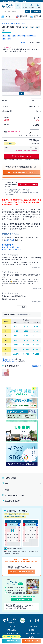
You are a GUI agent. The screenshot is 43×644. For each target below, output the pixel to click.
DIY (19, 36)
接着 (9, 36)
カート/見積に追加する (21, 156)
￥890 (36, 331)
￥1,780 (36, 345)
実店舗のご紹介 (11, 630)
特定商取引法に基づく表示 (32, 633)
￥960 (16, 349)
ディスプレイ (31, 36)
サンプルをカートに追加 (28, 184)
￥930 (26, 340)
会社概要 (32, 637)
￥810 (16, 345)
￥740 (26, 336)
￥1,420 (26, 354)
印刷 (9, 39)
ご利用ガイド (11, 626)
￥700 (16, 340)
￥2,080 (36, 349)
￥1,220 (36, 336)
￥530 (26, 331)
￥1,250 (26, 349)
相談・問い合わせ (32, 641)
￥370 (26, 327)
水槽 (24, 36)
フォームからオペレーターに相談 (22, 172)
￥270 (16, 327)
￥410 (16, 331)
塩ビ (14, 36)
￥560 (16, 336)
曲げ (4, 36)
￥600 (36, 327)
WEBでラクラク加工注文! (11, 636)
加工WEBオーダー (11, 641)
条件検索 (36, 11)
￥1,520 (36, 340)
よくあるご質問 (32, 626)
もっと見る (22, 307)
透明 (4, 39)
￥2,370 (36, 354)
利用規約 (32, 630)
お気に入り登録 (34, 43)
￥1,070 (26, 345)
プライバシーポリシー (11, 633)
